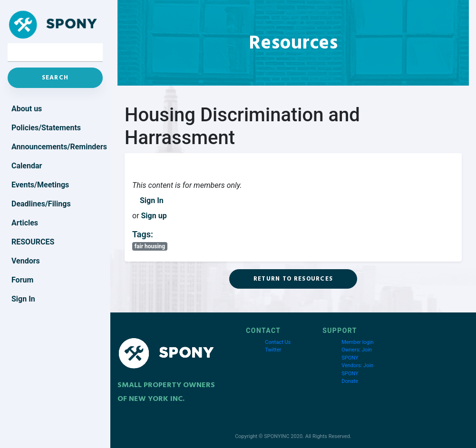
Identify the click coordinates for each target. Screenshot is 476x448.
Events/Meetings (40, 185)
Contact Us (278, 342)
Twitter (273, 350)
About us (27, 109)
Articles (25, 223)
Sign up (154, 216)
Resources (33, 242)
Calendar (27, 166)
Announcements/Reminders (57, 147)
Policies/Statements (46, 128)
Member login (357, 342)
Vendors (26, 261)
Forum (22, 280)
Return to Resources (293, 279)
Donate (350, 381)
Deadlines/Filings (41, 204)
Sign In (152, 200)
